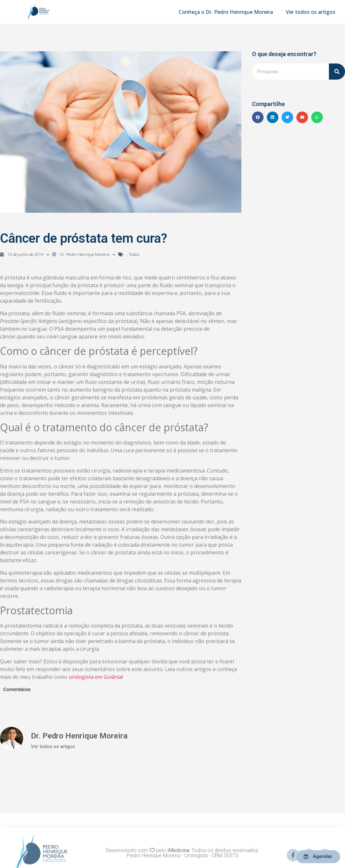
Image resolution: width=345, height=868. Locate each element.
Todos (134, 254)
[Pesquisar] (337, 72)
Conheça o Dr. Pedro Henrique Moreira (226, 12)
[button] (258, 117)
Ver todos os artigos (311, 12)
